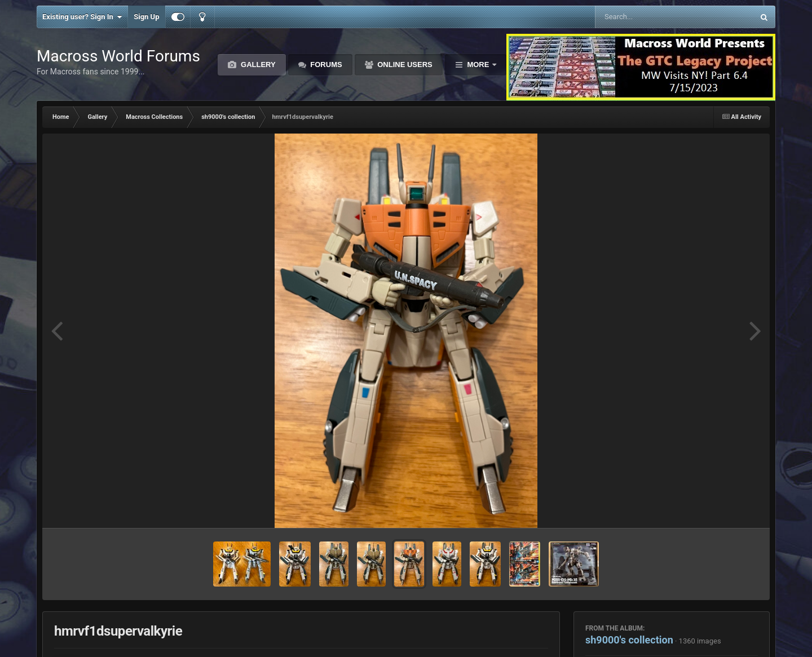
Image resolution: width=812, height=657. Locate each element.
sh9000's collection (629, 640)
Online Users (404, 65)
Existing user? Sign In (82, 17)
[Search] (646, 17)
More (478, 65)
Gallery (257, 65)
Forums (325, 65)
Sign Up (146, 17)
